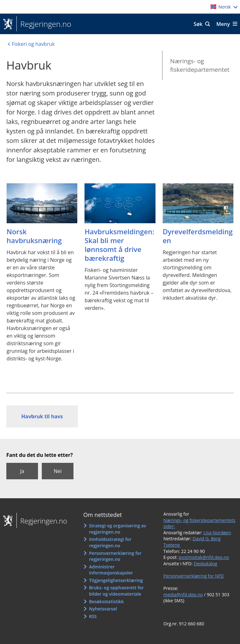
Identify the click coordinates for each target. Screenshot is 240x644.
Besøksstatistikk (106, 601)
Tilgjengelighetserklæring (116, 580)
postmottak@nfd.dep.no (204, 557)
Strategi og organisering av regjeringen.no (117, 529)
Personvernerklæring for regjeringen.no (115, 556)
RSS (93, 616)
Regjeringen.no (44, 24)
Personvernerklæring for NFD (194, 576)
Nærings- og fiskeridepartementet (200, 65)
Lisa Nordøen (217, 533)
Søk (198, 24)
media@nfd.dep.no (183, 595)
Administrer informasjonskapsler (111, 570)
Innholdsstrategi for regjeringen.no (110, 542)
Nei (57, 471)
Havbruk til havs (42, 416)
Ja (22, 471)
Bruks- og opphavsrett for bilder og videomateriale (116, 591)
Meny (223, 24)
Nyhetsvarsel (103, 609)
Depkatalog (205, 564)
